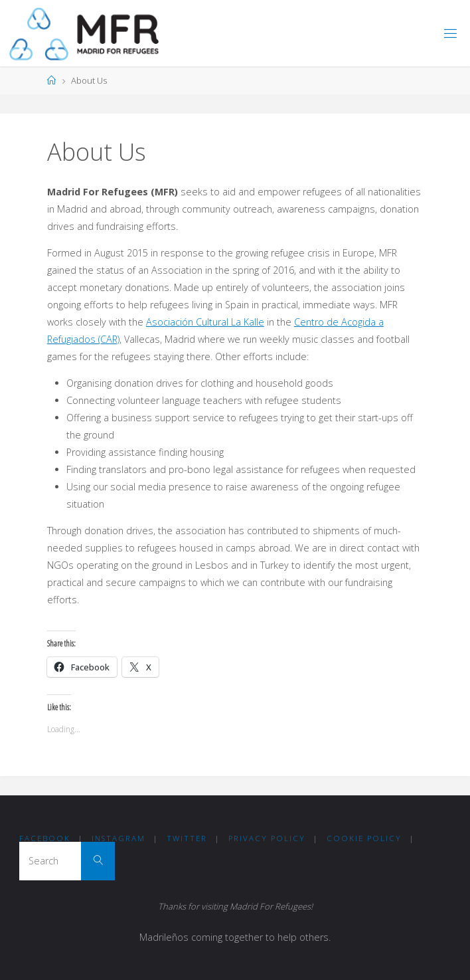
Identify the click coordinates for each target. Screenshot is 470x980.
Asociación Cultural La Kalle (205, 322)
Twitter (187, 838)
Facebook (45, 838)
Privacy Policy (267, 838)
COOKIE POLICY (364, 838)
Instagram (118, 838)
